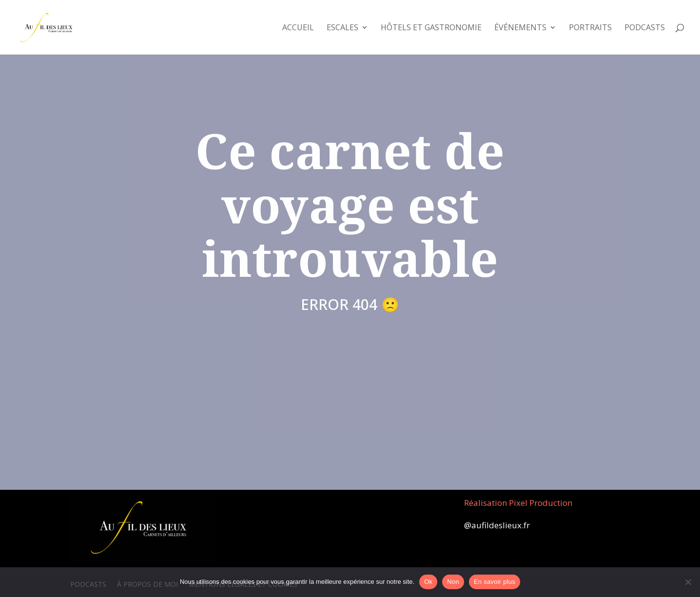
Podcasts (645, 28)
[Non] (688, 582)
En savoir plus (495, 582)
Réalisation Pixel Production (518, 503)
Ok (428, 582)
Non (453, 582)
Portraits (590, 28)
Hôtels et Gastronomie (431, 28)
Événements (520, 28)
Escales (342, 28)
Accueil (298, 28)
